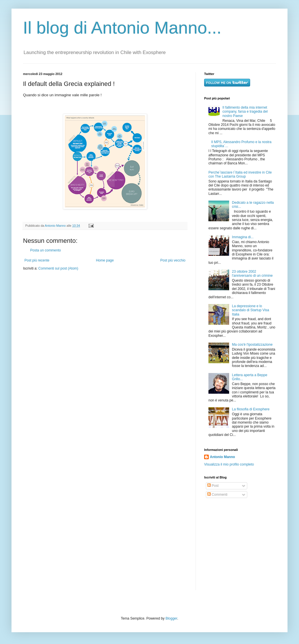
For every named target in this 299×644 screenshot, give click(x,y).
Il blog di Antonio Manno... (122, 28)
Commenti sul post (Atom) (58, 268)
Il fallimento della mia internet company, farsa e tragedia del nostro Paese (245, 112)
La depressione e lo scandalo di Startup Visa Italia (251, 310)
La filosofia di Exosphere (251, 409)
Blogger (171, 618)
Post (213, 486)
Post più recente (37, 260)
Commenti (217, 495)
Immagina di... (243, 237)
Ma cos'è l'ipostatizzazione (252, 345)
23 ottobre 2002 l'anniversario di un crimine (252, 274)
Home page (105, 260)
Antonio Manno (56, 226)
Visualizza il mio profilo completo (229, 464)
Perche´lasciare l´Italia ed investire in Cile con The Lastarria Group (240, 174)
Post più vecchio (173, 260)
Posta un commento (46, 250)
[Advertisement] (240, 544)
